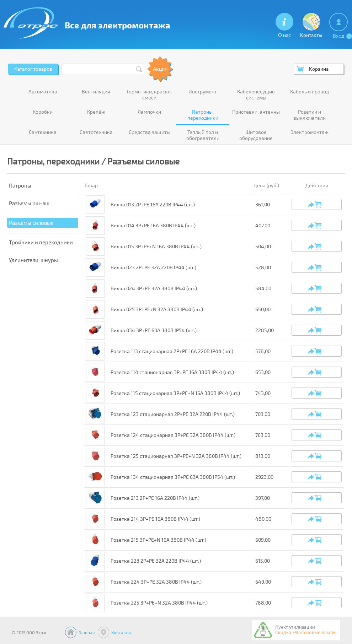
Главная (87, 632)
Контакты (121, 632)
